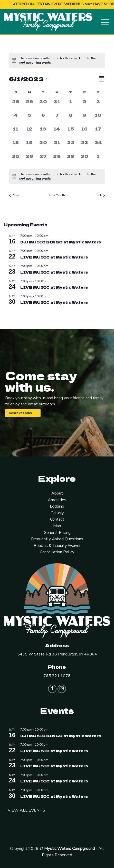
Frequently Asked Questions (57, 539)
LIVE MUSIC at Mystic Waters (54, 257)
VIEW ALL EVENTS (26, 810)
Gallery (57, 513)
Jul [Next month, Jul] (101, 195)
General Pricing (57, 532)
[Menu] (105, 21)
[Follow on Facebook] (52, 689)
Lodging (57, 506)
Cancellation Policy (57, 552)
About (57, 493)
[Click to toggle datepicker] (29, 79)
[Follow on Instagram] (62, 689)
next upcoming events (35, 62)
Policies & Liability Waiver (57, 545)
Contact (57, 519)
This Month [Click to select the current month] (57, 195)
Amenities (57, 499)
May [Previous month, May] (14, 195)
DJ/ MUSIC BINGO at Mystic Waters (61, 241)
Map (57, 526)
